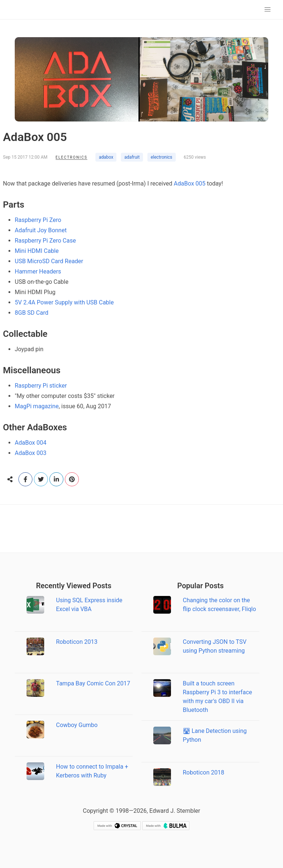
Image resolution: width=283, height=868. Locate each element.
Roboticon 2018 (204, 772)
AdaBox (184, 184)
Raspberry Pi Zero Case (45, 241)
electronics (162, 157)
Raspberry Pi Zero (38, 220)
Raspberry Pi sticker (41, 386)
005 (201, 184)
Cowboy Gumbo (77, 725)
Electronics (71, 157)
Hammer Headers (38, 271)
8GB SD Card (32, 313)
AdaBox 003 (31, 453)
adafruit (132, 157)
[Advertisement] (141, 529)
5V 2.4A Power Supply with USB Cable (64, 302)
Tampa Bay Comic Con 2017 (93, 683)
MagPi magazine (37, 406)
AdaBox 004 (31, 443)
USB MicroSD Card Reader (49, 261)
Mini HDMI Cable (37, 251)
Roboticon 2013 (77, 642)
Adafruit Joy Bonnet (41, 230)
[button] (268, 10)
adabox (106, 157)
